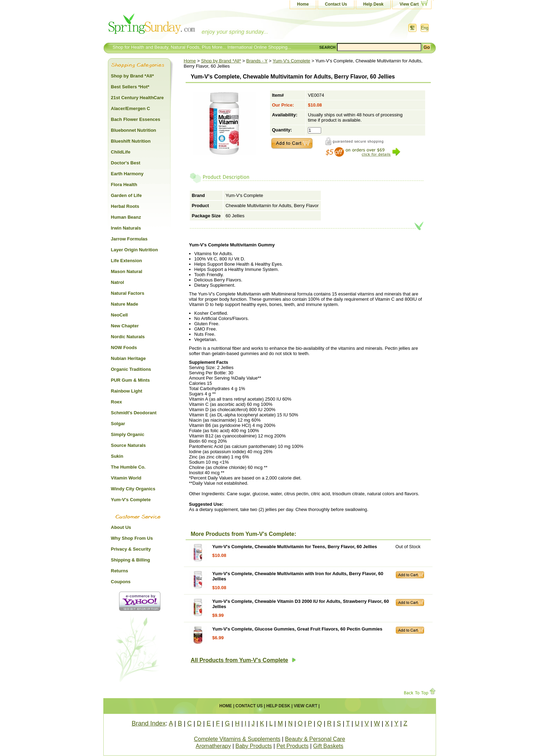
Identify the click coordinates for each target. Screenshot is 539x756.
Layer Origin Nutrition (134, 250)
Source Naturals (129, 445)
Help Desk (373, 4)
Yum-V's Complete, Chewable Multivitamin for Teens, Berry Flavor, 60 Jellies (295, 547)
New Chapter (125, 326)
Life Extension (127, 261)
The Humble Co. (128, 467)
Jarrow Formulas (129, 239)
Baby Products (254, 746)
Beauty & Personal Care (315, 739)
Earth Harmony (127, 174)
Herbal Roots (125, 206)
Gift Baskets (328, 746)
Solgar (118, 424)
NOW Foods (124, 348)
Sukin (117, 456)
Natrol (118, 282)
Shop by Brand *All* (221, 61)
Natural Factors (128, 293)
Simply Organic (128, 434)
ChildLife (121, 152)
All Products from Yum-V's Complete (243, 660)
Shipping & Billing (131, 560)
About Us (121, 527)
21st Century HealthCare (137, 98)
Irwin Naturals (126, 228)
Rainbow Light (127, 391)
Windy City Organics (133, 489)
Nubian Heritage (129, 358)
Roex (117, 402)
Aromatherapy (213, 746)
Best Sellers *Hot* (130, 87)
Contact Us (336, 4)
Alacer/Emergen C (131, 108)
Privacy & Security (131, 549)
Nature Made (125, 304)
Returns (120, 571)
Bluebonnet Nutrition (134, 130)
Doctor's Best (126, 163)
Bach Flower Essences (136, 119)
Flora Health (124, 185)
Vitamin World (126, 478)
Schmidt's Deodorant (134, 413)
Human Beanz (126, 217)
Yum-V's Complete (292, 61)
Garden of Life (126, 195)
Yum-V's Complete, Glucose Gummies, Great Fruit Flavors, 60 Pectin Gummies (297, 629)
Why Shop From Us (132, 538)
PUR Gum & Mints (130, 380)
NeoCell (119, 315)
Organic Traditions (131, 369)
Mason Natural (127, 271)
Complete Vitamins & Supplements (237, 739)
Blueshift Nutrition (131, 141)
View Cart (409, 4)
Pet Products (292, 746)
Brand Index (149, 723)
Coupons (121, 582)
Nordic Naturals (128, 337)
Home (303, 4)
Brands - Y (257, 61)
